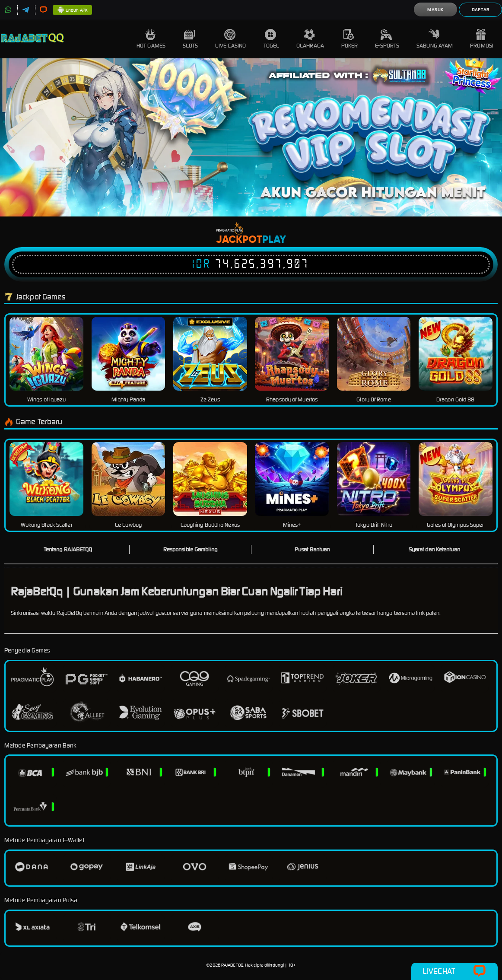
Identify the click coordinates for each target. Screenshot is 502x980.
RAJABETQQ (232, 965)
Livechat (454, 971)
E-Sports (387, 39)
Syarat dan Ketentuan (434, 549)
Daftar (481, 10)
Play (274, 240)
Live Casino (230, 39)
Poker (350, 39)
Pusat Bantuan (312, 549)
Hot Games (151, 39)
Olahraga (310, 39)
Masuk (435, 10)
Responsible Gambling (190, 549)
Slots (191, 39)
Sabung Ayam (435, 39)
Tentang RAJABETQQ (68, 549)
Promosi (482, 39)
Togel (272, 39)
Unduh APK (72, 10)
